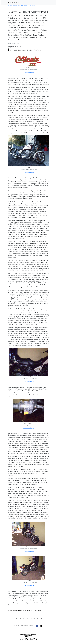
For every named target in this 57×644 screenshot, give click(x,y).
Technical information (13, 6)
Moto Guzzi (24, 6)
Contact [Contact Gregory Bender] (28, 619)
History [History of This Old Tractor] (22, 619)
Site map (40, 619)
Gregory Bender (13, 2)
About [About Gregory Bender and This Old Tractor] (17, 619)
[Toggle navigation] (47, 2)
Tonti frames (32, 6)
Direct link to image (29, 73)
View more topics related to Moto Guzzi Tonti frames (24, 50)
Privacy (34, 619)
